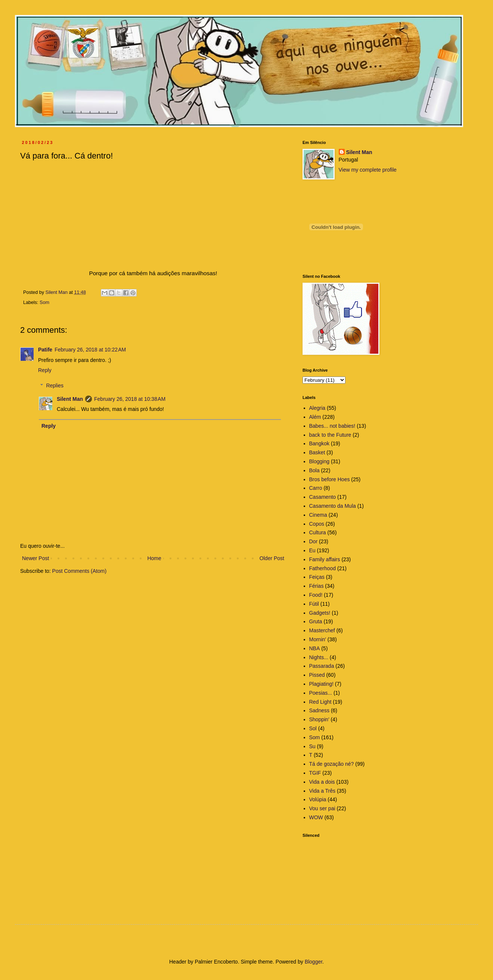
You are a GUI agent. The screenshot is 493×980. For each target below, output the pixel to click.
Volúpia (318, 799)
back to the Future (330, 435)
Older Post (272, 558)
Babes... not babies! (332, 426)
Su (312, 746)
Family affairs (325, 559)
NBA (315, 648)
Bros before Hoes (330, 479)
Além (315, 417)
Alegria (317, 408)
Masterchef (322, 630)
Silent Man (70, 399)
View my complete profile (368, 170)
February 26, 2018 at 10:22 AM (90, 350)
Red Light (320, 702)
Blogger (314, 962)
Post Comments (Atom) (79, 571)
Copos (317, 524)
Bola (314, 470)
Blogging (320, 461)
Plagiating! (321, 684)
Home (154, 558)
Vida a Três (323, 791)
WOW (316, 817)
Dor (314, 541)
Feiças (317, 577)
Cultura (318, 532)
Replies (55, 385)
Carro (316, 488)
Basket (317, 452)
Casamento (323, 497)
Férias (317, 586)
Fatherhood (323, 568)
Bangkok (319, 443)
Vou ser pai (322, 808)
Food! (316, 595)
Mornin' (318, 639)
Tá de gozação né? (332, 764)
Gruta (316, 621)
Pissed (317, 675)
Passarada (322, 666)
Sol (313, 728)
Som (44, 302)
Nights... (319, 657)
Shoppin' (319, 719)
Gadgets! (320, 613)
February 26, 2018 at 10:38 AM (130, 399)
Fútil (314, 604)
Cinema (318, 515)
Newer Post (35, 558)
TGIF (315, 773)
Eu (312, 550)
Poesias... (321, 693)
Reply (45, 370)
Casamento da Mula (333, 506)
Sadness (319, 710)
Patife (45, 350)
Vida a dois (322, 782)
